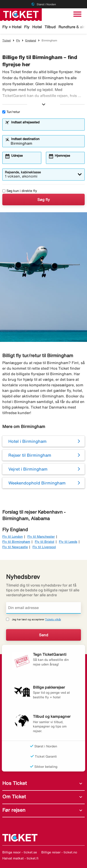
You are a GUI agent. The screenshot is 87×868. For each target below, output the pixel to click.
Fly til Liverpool (44, 547)
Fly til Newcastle (15, 547)
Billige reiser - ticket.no (59, 852)
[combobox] (46, 127)
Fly (27, 27)
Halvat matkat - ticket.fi (20, 858)
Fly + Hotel (12, 27)
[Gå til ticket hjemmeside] (21, 14)
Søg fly (44, 200)
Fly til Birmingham (16, 542)
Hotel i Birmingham (27, 441)
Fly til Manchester (41, 537)
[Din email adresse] (43, 608)
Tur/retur (11, 112)
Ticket (6, 40)
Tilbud (50, 27)
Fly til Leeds (68, 542)
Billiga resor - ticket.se (20, 852)
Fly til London (13, 537)
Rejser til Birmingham (30, 455)
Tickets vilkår (53, 619)
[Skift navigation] (77, 14)
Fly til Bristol (45, 542)
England (31, 40)
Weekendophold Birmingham (37, 483)
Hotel (37, 27)
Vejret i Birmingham (28, 469)
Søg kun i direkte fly (20, 191)
